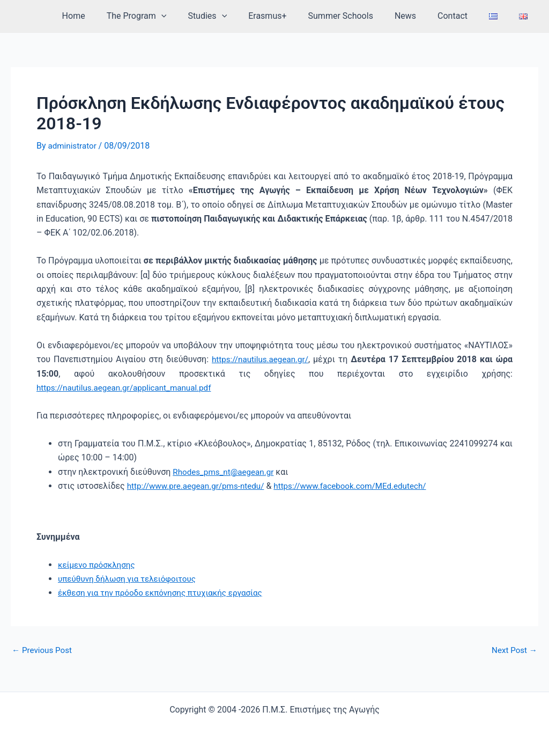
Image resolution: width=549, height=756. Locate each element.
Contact (463, 16)
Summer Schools (360, 16)
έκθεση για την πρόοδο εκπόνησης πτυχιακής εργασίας (166, 593)
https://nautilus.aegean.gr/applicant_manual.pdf (129, 387)
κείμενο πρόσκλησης (99, 564)
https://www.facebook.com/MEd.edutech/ (362, 485)
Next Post (513, 650)
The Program (169, 16)
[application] (194, 16)
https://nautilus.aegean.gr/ (261, 359)
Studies (235, 16)
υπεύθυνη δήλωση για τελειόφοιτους (131, 578)
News (420, 16)
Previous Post (43, 650)
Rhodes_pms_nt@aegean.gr (226, 471)
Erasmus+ (291, 16)
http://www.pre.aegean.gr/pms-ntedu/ (199, 485)
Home (110, 16)
